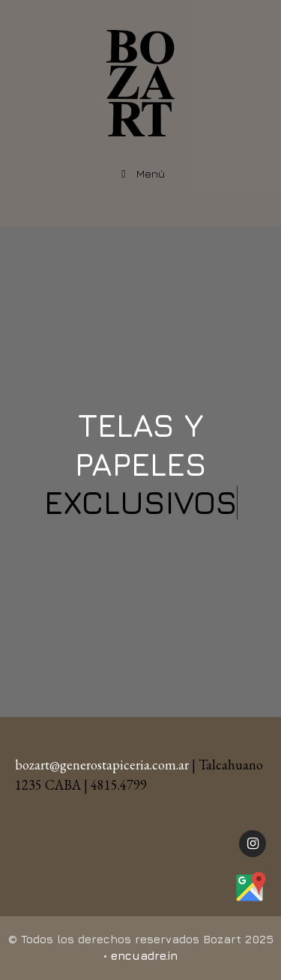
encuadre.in (144, 956)
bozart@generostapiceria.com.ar (102, 765)
